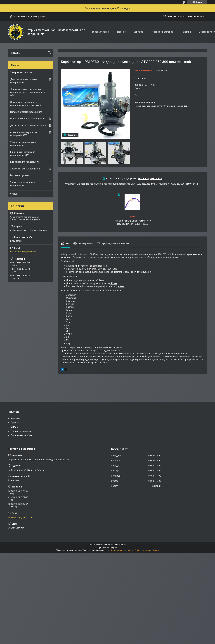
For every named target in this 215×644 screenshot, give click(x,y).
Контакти (138, 32)
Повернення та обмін (22, 435)
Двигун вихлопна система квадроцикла (24, 81)
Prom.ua (122, 545)
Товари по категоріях (162, 32)
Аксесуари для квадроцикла (25, 169)
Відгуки (187, 32)
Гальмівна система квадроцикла (27, 119)
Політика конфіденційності (147, 550)
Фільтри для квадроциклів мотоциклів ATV (24, 134)
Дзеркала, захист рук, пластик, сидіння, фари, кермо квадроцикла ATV (28, 92)
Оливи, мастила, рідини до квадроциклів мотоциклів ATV (26, 104)
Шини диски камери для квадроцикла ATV (23, 154)
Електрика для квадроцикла (25, 162)
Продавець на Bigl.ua (107, 548)
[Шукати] (49, 53)
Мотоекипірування (20, 175)
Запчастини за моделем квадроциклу (23, 184)
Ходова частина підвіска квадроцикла (23, 144)
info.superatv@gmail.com (23, 252)
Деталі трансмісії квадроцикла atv (28, 125)
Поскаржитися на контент (122, 550)
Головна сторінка (100, 32)
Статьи (14, 194)
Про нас (121, 32)
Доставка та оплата (21, 431)
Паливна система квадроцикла (26, 112)
